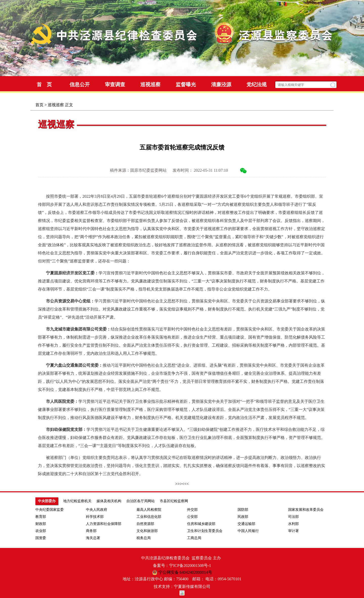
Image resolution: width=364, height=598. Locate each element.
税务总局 (144, 538)
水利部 (293, 524)
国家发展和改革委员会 (306, 510)
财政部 (41, 524)
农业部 (41, 531)
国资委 (41, 538)
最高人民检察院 (149, 510)
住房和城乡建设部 (201, 524)
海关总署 (93, 538)
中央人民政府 (97, 510)
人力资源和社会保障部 (104, 524)
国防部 (243, 510)
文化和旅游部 (147, 531)
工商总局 (194, 538)
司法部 (293, 517)
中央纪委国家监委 (50, 510)
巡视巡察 (56, 105)
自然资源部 (145, 524)
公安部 (192, 517)
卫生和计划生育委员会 (205, 531)
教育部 (41, 517)
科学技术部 (95, 517)
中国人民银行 (248, 531)
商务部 (91, 531)
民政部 (243, 517)
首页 (39, 105)
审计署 (293, 531)
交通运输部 (246, 524)
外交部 (192, 510)
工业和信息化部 (149, 517)
